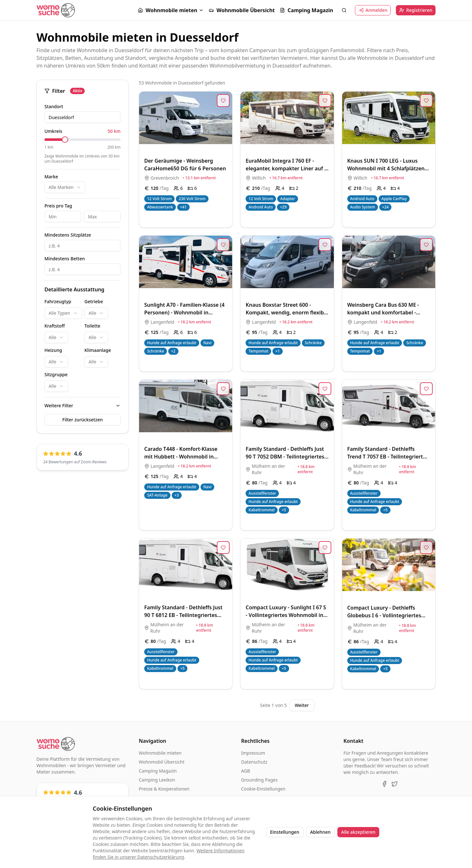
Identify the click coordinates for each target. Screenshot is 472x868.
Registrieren (416, 10)
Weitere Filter (59, 406)
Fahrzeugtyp (58, 301)
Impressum (253, 753)
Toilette (92, 326)
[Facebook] (384, 784)
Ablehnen (320, 832)
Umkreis (53, 131)
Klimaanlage (98, 350)
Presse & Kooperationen (164, 789)
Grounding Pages (259, 780)
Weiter (302, 705)
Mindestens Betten (65, 259)
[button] (171, 10)
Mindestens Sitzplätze (68, 235)
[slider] (65, 140)
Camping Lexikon (157, 780)
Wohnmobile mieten (168, 10)
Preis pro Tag (58, 206)
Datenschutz (254, 762)
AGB (246, 771)
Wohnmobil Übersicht (162, 762)
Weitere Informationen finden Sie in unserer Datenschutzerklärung (169, 854)
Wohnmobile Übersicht (242, 10)
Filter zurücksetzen (83, 420)
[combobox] (65, 187)
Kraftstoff (55, 326)
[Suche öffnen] (344, 10)
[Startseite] (56, 10)
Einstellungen (285, 832)
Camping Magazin (306, 10)
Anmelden (373, 10)
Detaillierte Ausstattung (74, 289)
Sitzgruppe (56, 374)
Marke (51, 177)
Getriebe (94, 301)
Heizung (53, 350)
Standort (54, 107)
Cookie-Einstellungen (263, 789)
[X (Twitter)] (395, 784)
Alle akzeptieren (358, 832)
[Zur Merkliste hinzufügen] (223, 101)
